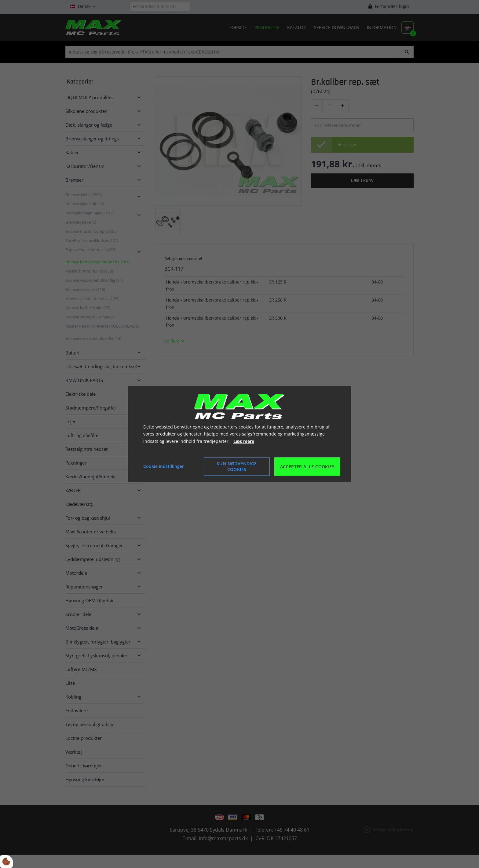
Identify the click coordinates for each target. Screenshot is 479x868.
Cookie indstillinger (164, 467)
